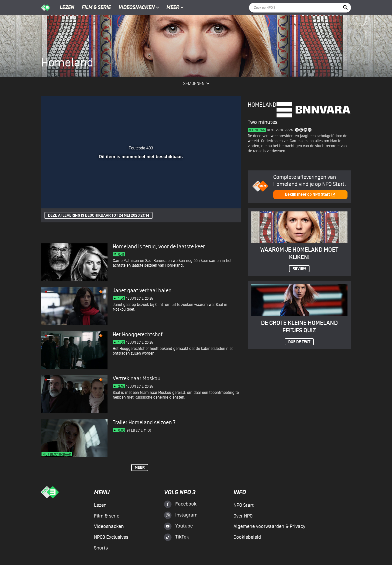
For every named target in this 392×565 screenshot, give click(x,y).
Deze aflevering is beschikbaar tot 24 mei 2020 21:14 (98, 216)
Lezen (67, 8)
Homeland (262, 105)
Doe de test (299, 342)
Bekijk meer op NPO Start (310, 195)
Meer (175, 8)
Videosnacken (137, 8)
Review (299, 269)
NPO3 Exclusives (111, 537)
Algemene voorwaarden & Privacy (269, 527)
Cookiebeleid (247, 537)
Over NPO (243, 516)
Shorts (101, 548)
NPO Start (244, 505)
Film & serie (96, 8)
